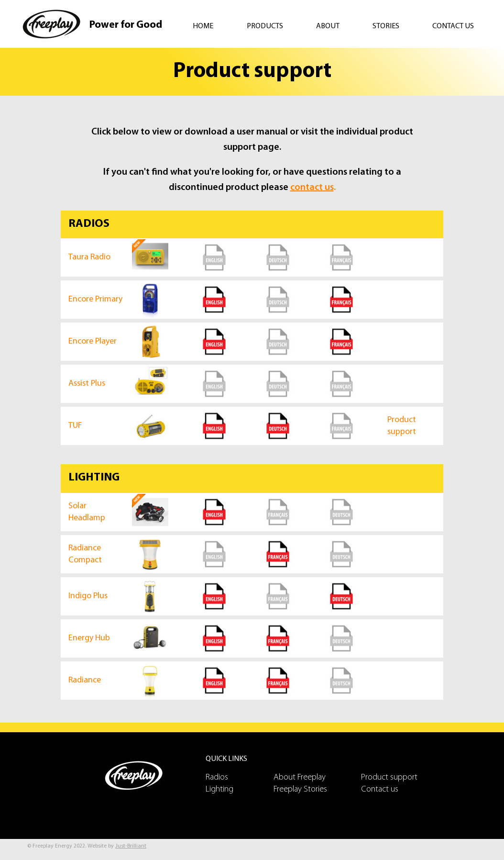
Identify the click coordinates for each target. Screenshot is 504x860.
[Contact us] (395, 789)
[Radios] (240, 777)
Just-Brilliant (131, 846)
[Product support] (395, 777)
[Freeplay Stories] (307, 789)
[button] (274, 26)
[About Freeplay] (307, 777)
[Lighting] (240, 789)
